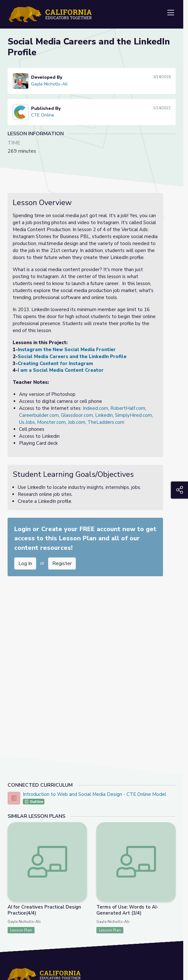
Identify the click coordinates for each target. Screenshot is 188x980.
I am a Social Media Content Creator (61, 370)
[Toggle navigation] (171, 13)
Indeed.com (95, 408)
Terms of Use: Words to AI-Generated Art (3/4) (127, 910)
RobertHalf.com (128, 408)
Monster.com (51, 422)
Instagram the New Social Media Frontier (67, 350)
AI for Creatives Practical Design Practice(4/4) (44, 910)
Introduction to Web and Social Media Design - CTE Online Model (94, 794)
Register (62, 563)
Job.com (77, 422)
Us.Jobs (27, 422)
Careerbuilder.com (39, 415)
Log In (25, 563)
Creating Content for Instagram (55, 363)
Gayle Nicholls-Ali (49, 84)
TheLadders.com (106, 422)
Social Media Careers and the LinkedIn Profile (72, 357)
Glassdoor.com (77, 415)
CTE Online (43, 115)
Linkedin (104, 415)
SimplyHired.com (133, 415)
